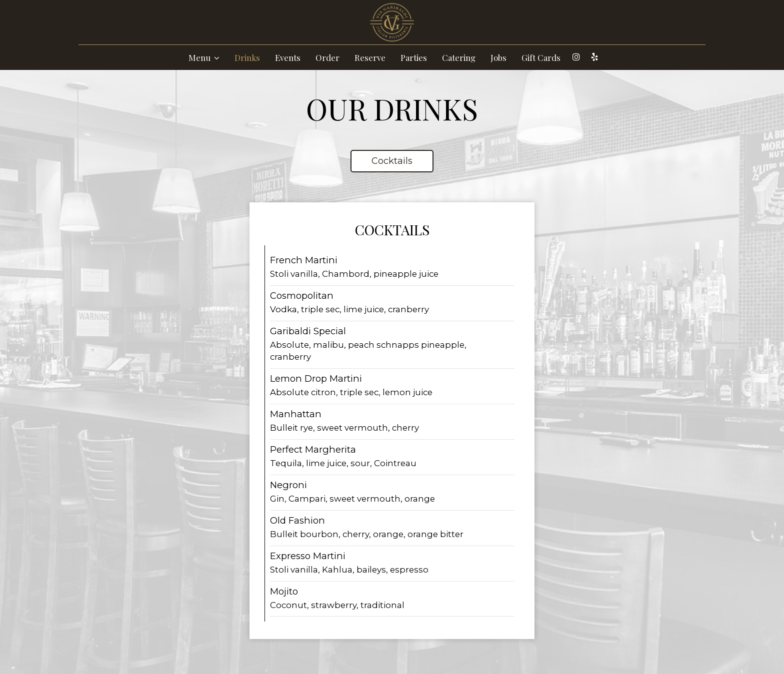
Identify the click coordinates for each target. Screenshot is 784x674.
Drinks (247, 57)
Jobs (498, 57)
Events (288, 57)
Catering (459, 57)
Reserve (370, 57)
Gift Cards (541, 57)
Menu (204, 57)
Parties (414, 57)
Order (327, 57)
